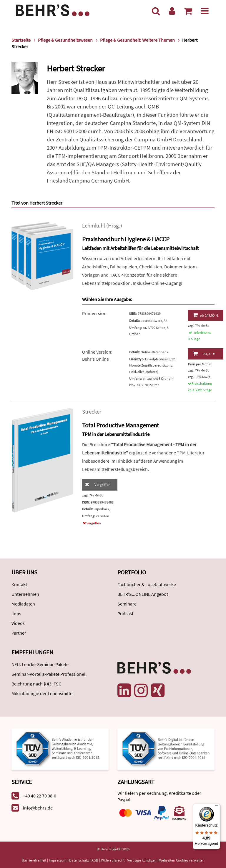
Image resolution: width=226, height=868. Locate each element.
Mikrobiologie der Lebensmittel (43, 693)
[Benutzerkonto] (172, 11)
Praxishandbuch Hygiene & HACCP (126, 239)
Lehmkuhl (94, 226)
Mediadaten (23, 604)
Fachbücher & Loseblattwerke (147, 584)
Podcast (125, 613)
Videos (18, 623)
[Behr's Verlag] (53, 10)
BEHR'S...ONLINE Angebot (143, 594)
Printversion (94, 313)
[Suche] (156, 11)
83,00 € (204, 354)
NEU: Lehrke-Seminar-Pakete (40, 664)
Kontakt (19, 584)
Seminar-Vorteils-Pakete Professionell (49, 674)
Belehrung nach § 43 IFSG (36, 684)
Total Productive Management (121, 425)
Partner (19, 633)
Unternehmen (25, 594)
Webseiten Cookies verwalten (182, 860)
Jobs (16, 613)
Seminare (127, 604)
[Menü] (205, 11)
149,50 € (206, 315)
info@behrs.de (38, 808)
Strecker (92, 412)
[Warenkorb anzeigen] (188, 11)
